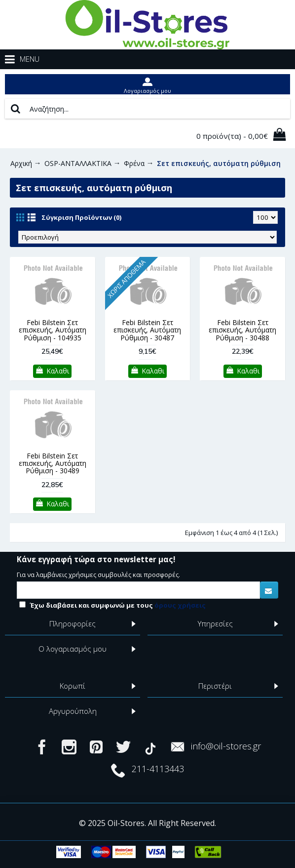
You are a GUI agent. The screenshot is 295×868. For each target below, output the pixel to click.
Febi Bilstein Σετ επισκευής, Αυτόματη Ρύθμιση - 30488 (242, 330)
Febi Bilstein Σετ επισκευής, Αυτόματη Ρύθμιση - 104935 (53, 330)
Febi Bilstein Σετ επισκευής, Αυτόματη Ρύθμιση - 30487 (147, 330)
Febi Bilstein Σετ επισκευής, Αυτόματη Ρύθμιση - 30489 (53, 463)
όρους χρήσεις (180, 605)
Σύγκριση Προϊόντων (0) (81, 217)
